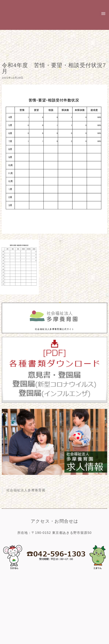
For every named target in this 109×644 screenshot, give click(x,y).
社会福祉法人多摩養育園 (26, 490)
